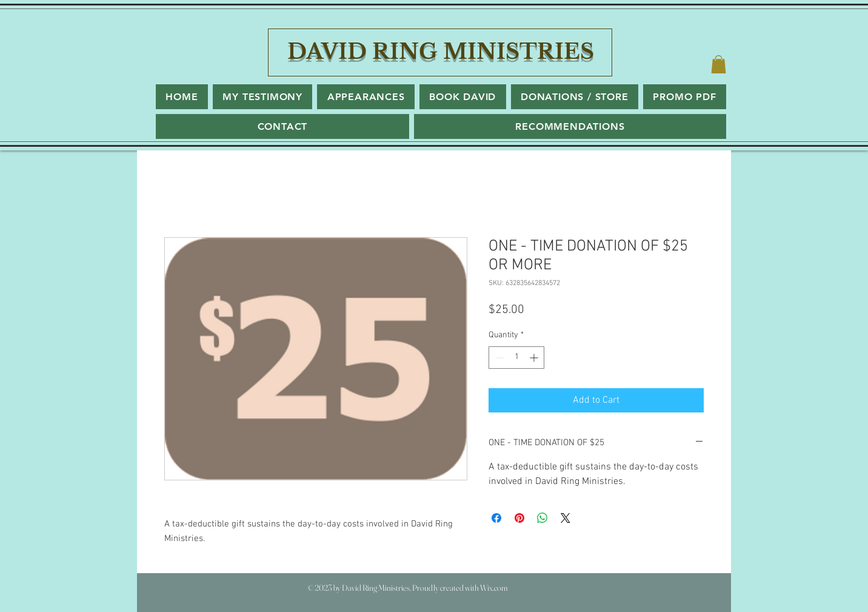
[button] (719, 64)
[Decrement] (498, 358)
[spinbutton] (516, 358)
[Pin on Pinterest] (519, 518)
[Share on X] (566, 518)
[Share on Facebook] (496, 518)
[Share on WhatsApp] (542, 518)
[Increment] (535, 358)
